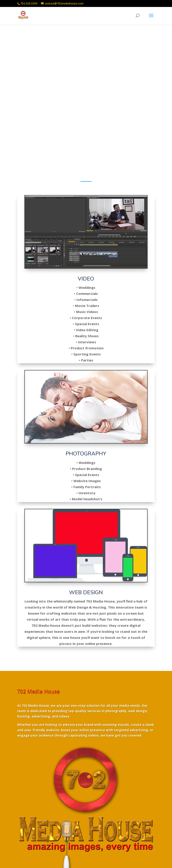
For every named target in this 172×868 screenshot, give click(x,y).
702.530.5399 (29, 3)
